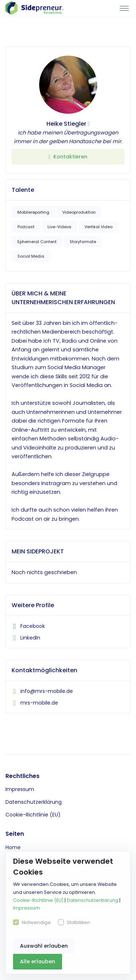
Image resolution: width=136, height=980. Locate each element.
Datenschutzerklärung (34, 802)
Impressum (20, 789)
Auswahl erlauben (44, 946)
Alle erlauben (38, 961)
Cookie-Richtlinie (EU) (33, 815)
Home (13, 847)
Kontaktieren (68, 157)
